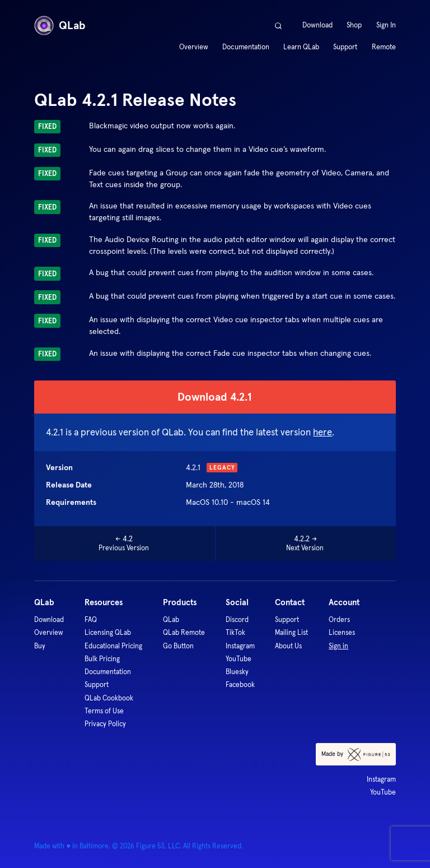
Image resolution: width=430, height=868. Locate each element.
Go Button (178, 646)
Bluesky (237, 672)
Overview (194, 47)
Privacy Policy (105, 724)
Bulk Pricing (102, 659)
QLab (60, 25)
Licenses (342, 632)
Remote (384, 47)
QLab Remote (184, 632)
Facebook (240, 684)
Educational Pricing (113, 646)
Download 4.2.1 (215, 397)
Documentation (246, 47)
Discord (237, 619)
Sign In (386, 25)
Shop (354, 25)
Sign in (338, 646)
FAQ (91, 619)
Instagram (240, 646)
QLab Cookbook (109, 698)
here (322, 432)
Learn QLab (301, 47)
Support (345, 47)
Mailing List (291, 632)
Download (317, 25)
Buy (40, 646)
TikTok (235, 632)
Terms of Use (104, 711)
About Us (288, 646)
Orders (339, 619)
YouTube (239, 659)
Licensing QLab (108, 632)
